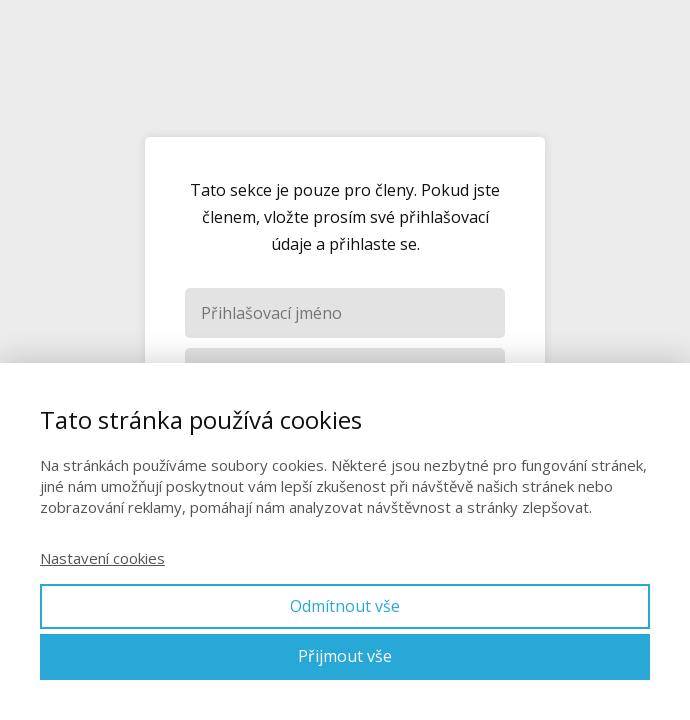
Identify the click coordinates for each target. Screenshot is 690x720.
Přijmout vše (345, 656)
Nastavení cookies (102, 558)
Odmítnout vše (345, 606)
